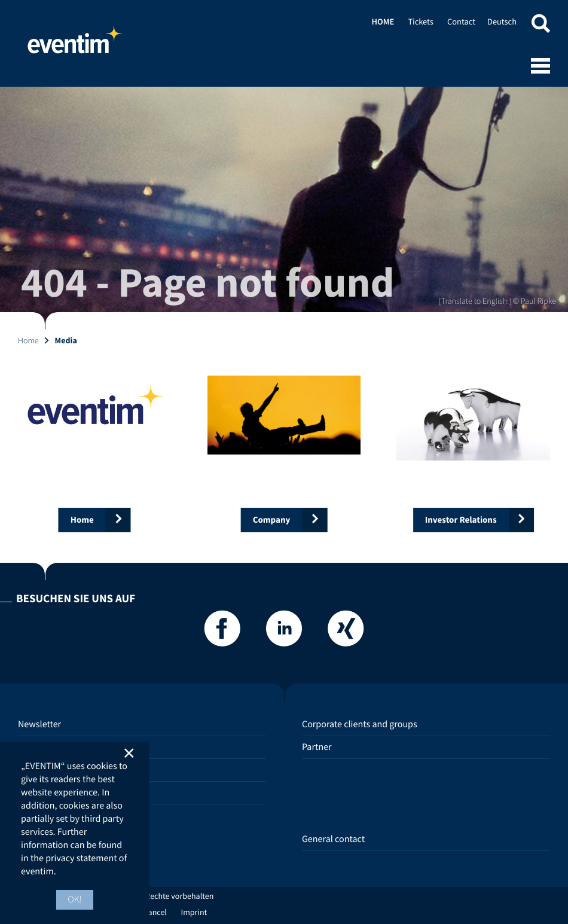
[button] (540, 25)
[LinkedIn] (284, 632)
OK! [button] (75, 899)
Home (75, 45)
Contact (461, 22)
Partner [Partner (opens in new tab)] (317, 747)
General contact (333, 839)
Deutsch (502, 22)
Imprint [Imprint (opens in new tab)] (194, 912)
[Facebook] (222, 632)
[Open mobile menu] (540, 67)
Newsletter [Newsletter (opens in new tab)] (39, 724)
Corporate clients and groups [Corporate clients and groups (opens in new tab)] (360, 724)
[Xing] (346, 632)
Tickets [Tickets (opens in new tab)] (420, 22)
